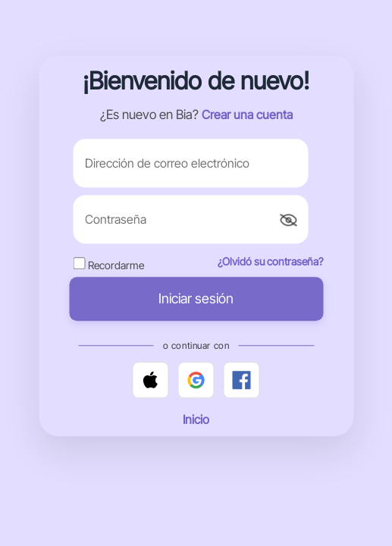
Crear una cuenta (247, 115)
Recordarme (116, 265)
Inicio (196, 419)
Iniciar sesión (196, 298)
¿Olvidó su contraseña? (270, 261)
